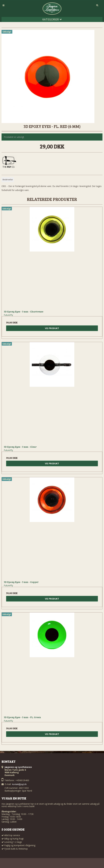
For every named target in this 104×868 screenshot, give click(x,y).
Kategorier (52, 19)
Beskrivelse (8, 180)
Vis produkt (52, 328)
